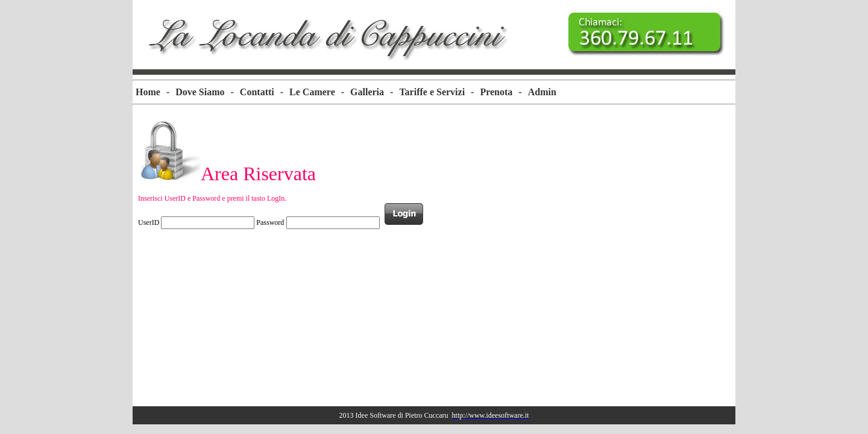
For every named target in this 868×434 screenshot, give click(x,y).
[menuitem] (148, 92)
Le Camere (312, 92)
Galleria (367, 92)
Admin (542, 92)
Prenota (496, 92)
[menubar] (346, 92)
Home (148, 92)
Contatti (257, 92)
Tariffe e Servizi (432, 92)
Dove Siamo (200, 92)
